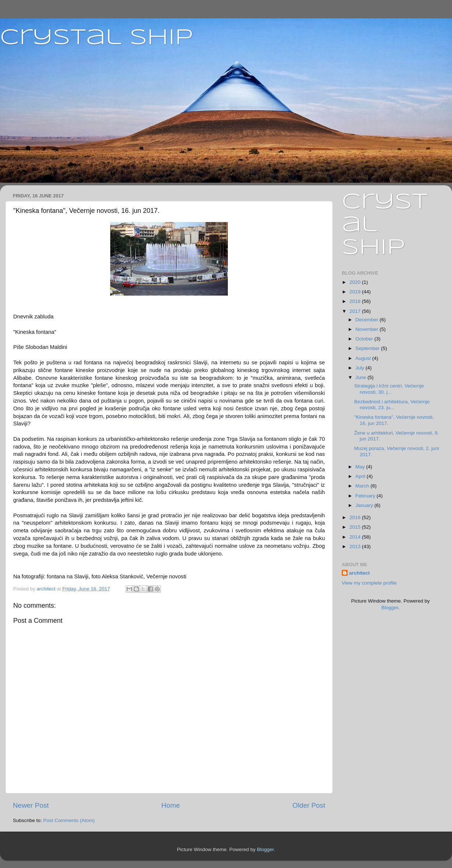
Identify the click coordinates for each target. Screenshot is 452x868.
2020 (356, 282)
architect (359, 573)
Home (171, 805)
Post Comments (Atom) (69, 820)
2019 (356, 292)
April (361, 476)
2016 (356, 517)
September (368, 348)
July (360, 368)
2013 (356, 546)
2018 (356, 301)
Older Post (309, 805)
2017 (356, 311)
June (361, 377)
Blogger (390, 608)
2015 (356, 527)
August (364, 358)
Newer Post (31, 805)
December (367, 320)
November (367, 329)
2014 (356, 537)
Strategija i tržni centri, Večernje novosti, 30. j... (389, 389)
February (366, 496)
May (361, 467)
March (363, 486)
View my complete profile (369, 583)
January (365, 505)
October (365, 339)
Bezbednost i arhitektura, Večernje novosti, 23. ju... (392, 405)
